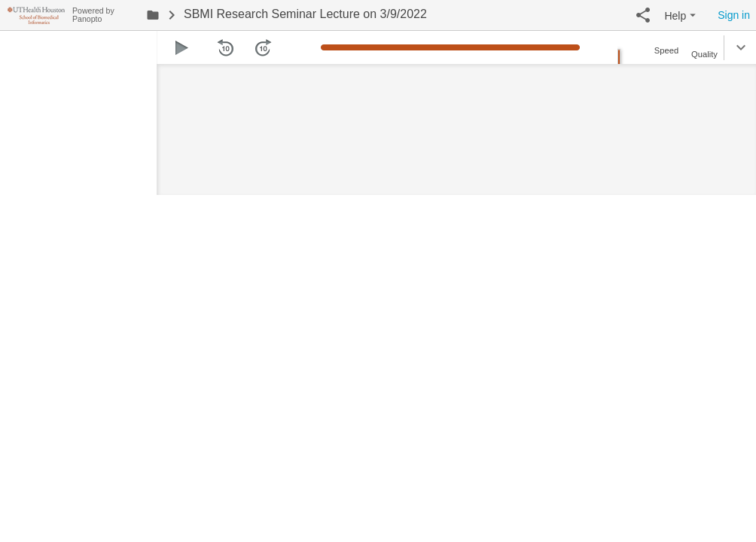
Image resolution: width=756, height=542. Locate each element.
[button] (643, 15)
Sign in (734, 15)
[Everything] (36, 13)
